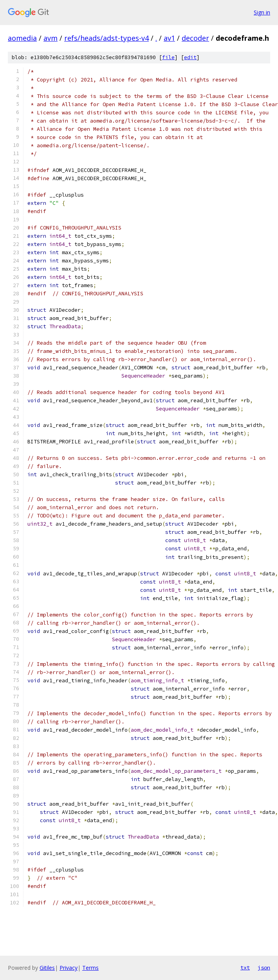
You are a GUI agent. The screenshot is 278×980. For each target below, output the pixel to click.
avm (51, 38)
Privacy (69, 968)
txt (245, 967)
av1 (169, 38)
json (264, 967)
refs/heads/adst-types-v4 (107, 38)
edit (190, 57)
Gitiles (47, 968)
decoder (195, 38)
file (168, 57)
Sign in (262, 12)
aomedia (22, 38)
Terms (90, 968)
